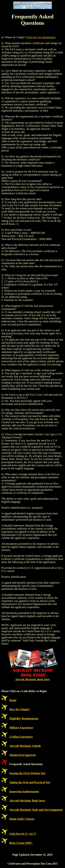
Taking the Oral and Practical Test (30, 782)
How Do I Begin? (19, 709)
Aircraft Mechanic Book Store (33, 679)
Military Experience (21, 728)
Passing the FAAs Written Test (27, 773)
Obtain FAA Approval (22, 755)
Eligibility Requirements (24, 718)
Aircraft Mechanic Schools (25, 746)
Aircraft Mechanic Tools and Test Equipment (36, 810)
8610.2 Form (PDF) (21, 843)
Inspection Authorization (24, 791)
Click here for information (41, 37)
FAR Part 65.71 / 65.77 (23, 834)
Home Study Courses (22, 819)
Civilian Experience (21, 737)
